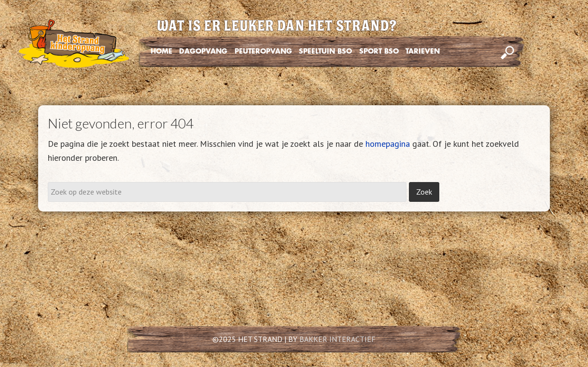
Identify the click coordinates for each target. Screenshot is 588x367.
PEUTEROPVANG (263, 51)
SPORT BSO (379, 51)
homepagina (388, 144)
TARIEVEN (423, 51)
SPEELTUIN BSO (325, 51)
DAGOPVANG (203, 51)
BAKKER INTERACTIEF (337, 339)
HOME (161, 51)
